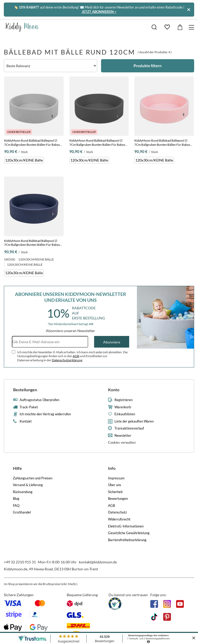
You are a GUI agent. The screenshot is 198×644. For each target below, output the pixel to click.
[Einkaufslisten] (167, 27)
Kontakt (26, 421)
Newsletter (123, 436)
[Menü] (192, 27)
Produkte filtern (148, 66)
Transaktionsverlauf (129, 428)
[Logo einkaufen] (22, 27)
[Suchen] (154, 27)
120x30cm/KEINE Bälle (24, 160)
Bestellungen (25, 390)
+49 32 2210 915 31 (20, 562)
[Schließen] (189, 9)
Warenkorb (123, 407)
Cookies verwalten (122, 442)
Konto (114, 390)
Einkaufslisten (125, 414)
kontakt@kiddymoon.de (98, 562)
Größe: (10, 259)
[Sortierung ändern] (51, 66)
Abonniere (112, 342)
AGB (76, 356)
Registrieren (123, 400)
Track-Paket (29, 407)
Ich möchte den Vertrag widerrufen (45, 414)
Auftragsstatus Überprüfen (39, 400)
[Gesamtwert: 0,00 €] (180, 27)
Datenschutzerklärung (67, 360)
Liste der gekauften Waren (134, 421)
